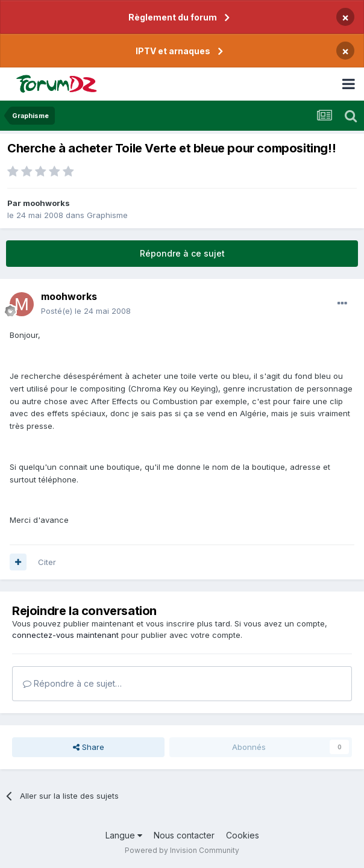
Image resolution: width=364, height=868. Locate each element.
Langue (124, 835)
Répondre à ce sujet (182, 253)
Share (89, 747)
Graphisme (107, 215)
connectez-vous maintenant (65, 635)
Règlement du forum (173, 17)
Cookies (243, 835)
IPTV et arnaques (173, 51)
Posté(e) (86, 311)
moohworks (46, 203)
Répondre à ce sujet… (72, 683)
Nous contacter (184, 835)
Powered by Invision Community (182, 850)
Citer (47, 562)
